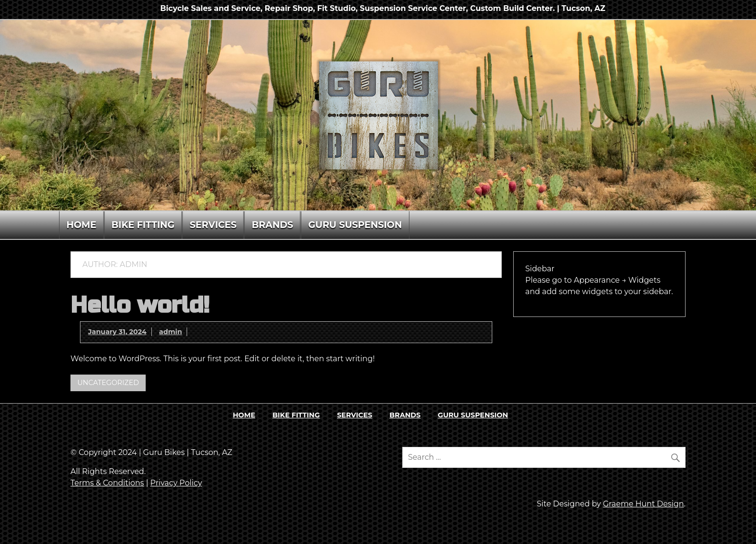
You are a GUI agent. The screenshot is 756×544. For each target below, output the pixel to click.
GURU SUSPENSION (355, 225)
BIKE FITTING (143, 225)
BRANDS (273, 225)
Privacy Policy (176, 483)
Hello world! (140, 305)
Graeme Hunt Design (643, 504)
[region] (378, 115)
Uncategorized (108, 383)
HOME (81, 225)
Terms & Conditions (107, 483)
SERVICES (213, 225)
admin (170, 332)
